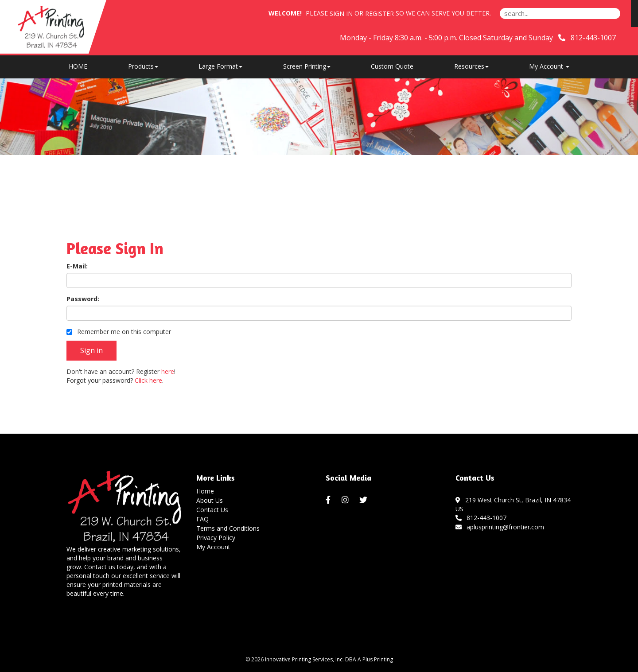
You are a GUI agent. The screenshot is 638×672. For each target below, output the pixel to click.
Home (205, 491)
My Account (213, 547)
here (168, 371)
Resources (471, 66)
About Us (210, 500)
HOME (78, 66)
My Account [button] (549, 66)
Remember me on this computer (119, 332)
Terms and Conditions (228, 528)
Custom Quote (392, 66)
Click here (148, 380)
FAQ (202, 519)
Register (379, 14)
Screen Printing (307, 66)
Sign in (341, 14)
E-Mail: (77, 266)
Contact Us (212, 510)
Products (143, 66)
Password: (83, 299)
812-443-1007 (481, 518)
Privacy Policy (216, 538)
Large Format (220, 66)
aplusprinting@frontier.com (500, 527)
